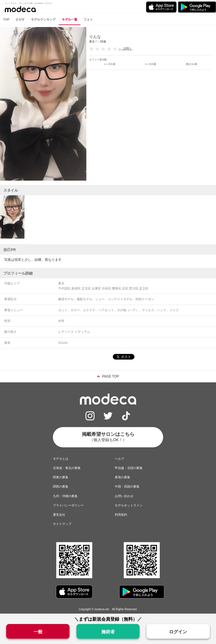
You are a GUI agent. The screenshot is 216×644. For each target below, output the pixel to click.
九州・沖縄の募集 (65, 496)
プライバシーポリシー (68, 505)
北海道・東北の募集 (67, 468)
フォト (88, 19)
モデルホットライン (129, 505)
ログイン (178, 632)
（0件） (127, 48)
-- (120, 48)
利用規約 (121, 515)
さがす (20, 19)
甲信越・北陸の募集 (129, 468)
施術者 (108, 632)
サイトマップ (62, 524)
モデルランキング (43, 19)
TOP (6, 19)
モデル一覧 (70, 19)
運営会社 (59, 515)
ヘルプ (119, 459)
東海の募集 (122, 477)
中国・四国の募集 (127, 486)
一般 (38, 632)
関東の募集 (61, 477)
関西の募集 (61, 486)
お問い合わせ (124, 496)
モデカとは (61, 459)
